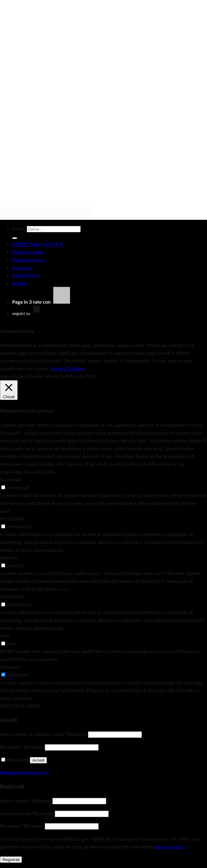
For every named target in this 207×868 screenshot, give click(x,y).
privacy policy (170, 847)
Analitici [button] (9, 557)
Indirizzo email (27, 813)
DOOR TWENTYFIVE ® (38, 244)
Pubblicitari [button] (12, 597)
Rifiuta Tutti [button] (57, 376)
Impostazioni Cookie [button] (22, 376)
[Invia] (15, 238)
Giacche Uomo (28, 252)
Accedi (38, 760)
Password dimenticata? (24, 772)
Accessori (22, 268)
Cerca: (19, 229)
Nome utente (26, 800)
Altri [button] (5, 636)
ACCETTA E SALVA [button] (20, 706)
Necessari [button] (10, 667)
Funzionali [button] (11, 479)
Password (22, 747)
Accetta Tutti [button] (83, 376)
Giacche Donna (28, 260)
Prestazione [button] (12, 518)
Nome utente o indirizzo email (43, 734)
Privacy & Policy (68, 368)
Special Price (26, 275)
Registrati (11, 860)
